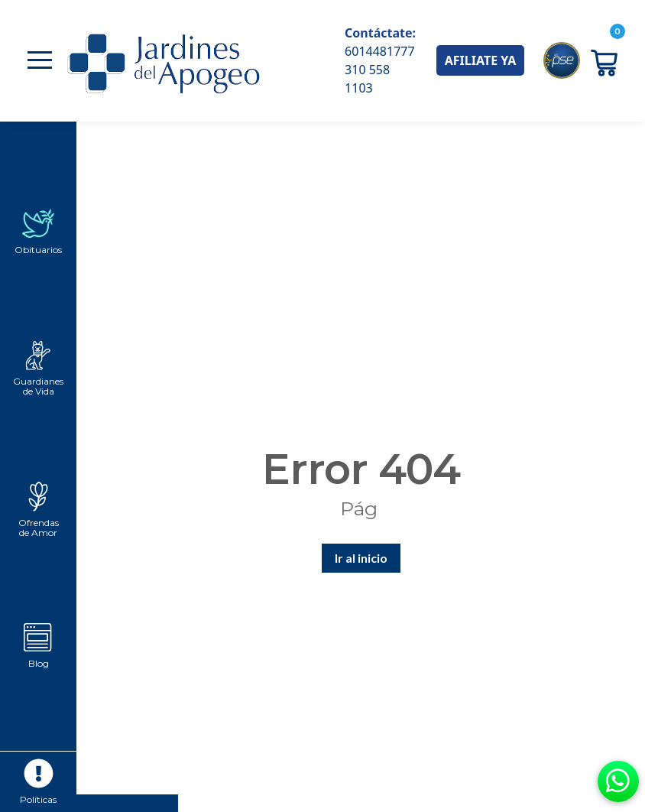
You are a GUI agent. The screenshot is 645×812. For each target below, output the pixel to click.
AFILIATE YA (481, 60)
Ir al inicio (361, 558)
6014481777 (380, 51)
